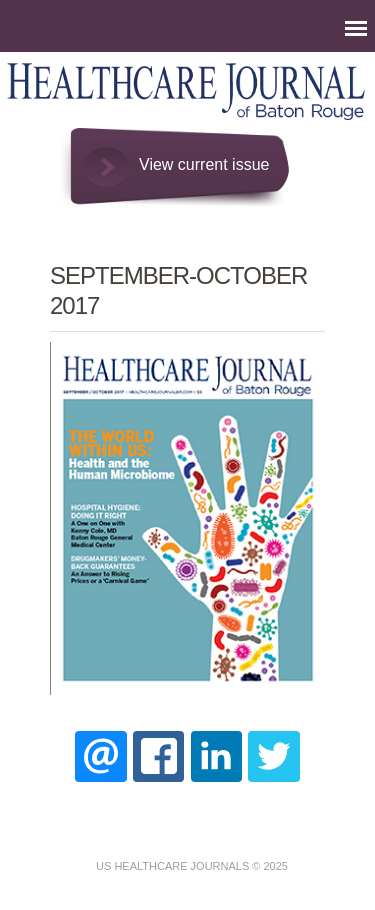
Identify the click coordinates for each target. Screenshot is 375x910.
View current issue (204, 164)
